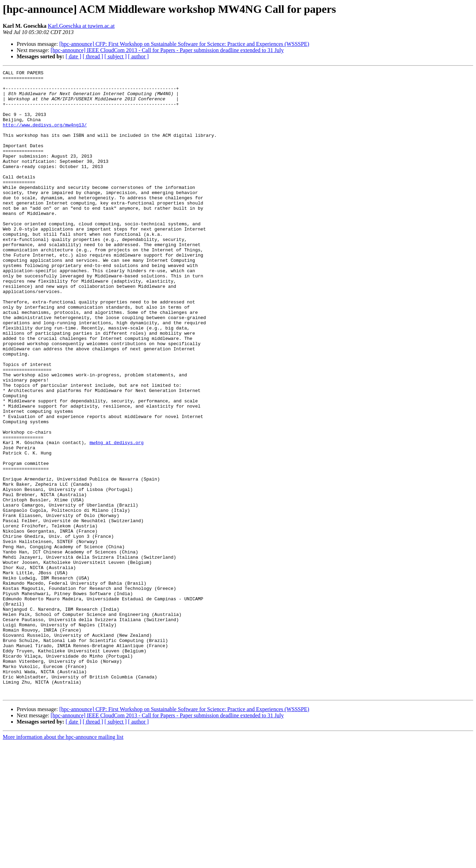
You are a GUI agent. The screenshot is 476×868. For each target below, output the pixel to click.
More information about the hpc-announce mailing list (63, 862)
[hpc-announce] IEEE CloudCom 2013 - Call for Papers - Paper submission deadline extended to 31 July (167, 50)
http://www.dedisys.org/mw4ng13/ (45, 136)
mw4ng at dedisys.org (117, 517)
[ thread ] (93, 56)
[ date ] (73, 56)
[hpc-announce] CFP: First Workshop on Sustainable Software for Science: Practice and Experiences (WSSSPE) (184, 44)
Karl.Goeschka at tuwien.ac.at (81, 26)
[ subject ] (116, 56)
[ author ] (139, 56)
